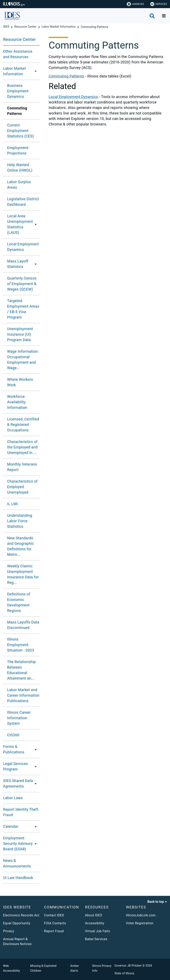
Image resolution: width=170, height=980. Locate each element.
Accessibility (95, 923)
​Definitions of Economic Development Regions (19, 602)
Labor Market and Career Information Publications (23, 695)
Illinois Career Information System (19, 718)
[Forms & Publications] (35, 749)
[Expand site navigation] (164, 16)
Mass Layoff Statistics (18, 264)
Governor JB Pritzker (128, 966)
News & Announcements (17, 863)
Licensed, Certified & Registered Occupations (23, 425)
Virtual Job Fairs (98, 931)
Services (159, 4)
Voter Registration (140, 923)
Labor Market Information (14, 71)
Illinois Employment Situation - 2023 (21, 645)
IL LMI (12, 504)
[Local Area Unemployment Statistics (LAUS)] (37, 224)
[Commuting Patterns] (94, 27)
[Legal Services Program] (36, 766)
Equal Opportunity (17, 923)
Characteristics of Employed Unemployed (22, 487)
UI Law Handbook (18, 878)
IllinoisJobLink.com (141, 915)
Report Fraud (54, 931)
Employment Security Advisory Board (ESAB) (18, 843)
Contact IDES (54, 915)
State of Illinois (124, 973)
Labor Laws (13, 798)
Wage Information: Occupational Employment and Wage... (23, 360)
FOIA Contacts (55, 923)
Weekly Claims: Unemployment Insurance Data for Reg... (23, 574)
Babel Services (96, 939)
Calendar (11, 826)
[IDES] (7, 27)
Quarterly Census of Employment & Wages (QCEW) (22, 284)
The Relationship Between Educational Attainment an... (22, 670)
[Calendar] (34, 827)
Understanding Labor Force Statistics (20, 521)
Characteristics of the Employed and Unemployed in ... (22, 447)
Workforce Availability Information (17, 402)
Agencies (135, 4)
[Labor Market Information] (59, 27)
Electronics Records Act (21, 915)
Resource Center (19, 39)
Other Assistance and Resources (18, 54)
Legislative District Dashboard (23, 202)
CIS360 (13, 735)
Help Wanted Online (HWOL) (20, 168)
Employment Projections (18, 150)
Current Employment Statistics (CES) (20, 131)
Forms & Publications (14, 749)
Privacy (9, 931)
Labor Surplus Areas (19, 185)
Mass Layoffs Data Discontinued (23, 625)
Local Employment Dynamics (23, 247)
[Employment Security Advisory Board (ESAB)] (37, 844)
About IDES (94, 915)
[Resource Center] (26, 27)
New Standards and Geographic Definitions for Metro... (21, 546)
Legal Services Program (15, 766)
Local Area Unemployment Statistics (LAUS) (20, 224)
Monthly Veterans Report (22, 467)
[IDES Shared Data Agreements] (36, 783)
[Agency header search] (152, 16)
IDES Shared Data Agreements (18, 783)
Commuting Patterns (66, 76)
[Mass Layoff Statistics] (36, 264)
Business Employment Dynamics (18, 91)
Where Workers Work (20, 382)
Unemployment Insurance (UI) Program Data (20, 334)
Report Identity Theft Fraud (21, 812)
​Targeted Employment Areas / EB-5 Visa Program (23, 309)
